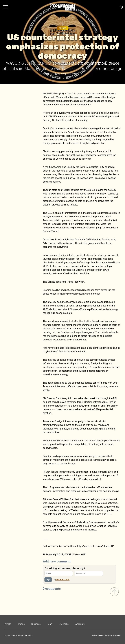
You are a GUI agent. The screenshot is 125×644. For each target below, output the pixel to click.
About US (80, 624)
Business (36, 624)
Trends (63, 28)
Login (48, 580)
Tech (50, 624)
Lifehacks (64, 624)
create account (62, 579)
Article (8, 624)
